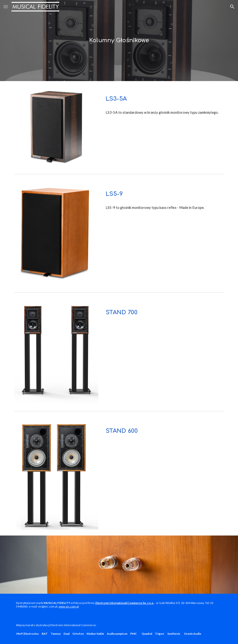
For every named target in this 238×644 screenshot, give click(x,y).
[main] (119, 41)
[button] (6, 7)
